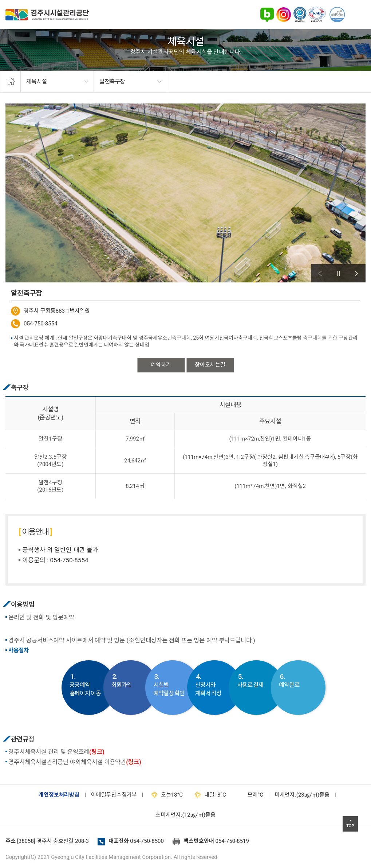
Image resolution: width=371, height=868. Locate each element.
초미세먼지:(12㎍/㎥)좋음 (185, 815)
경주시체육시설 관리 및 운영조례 (56, 752)
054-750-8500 (147, 841)
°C (249, 795)
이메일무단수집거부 (114, 795)
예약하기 (161, 365)
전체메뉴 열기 (356, 15)
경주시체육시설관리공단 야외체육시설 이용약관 (75, 762)
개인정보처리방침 (59, 795)
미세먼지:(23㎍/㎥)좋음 (302, 795)
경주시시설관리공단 (47, 15)
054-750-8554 (41, 324)
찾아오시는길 (210, 365)
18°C (165, 795)
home (10, 82)
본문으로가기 (16, 0)
